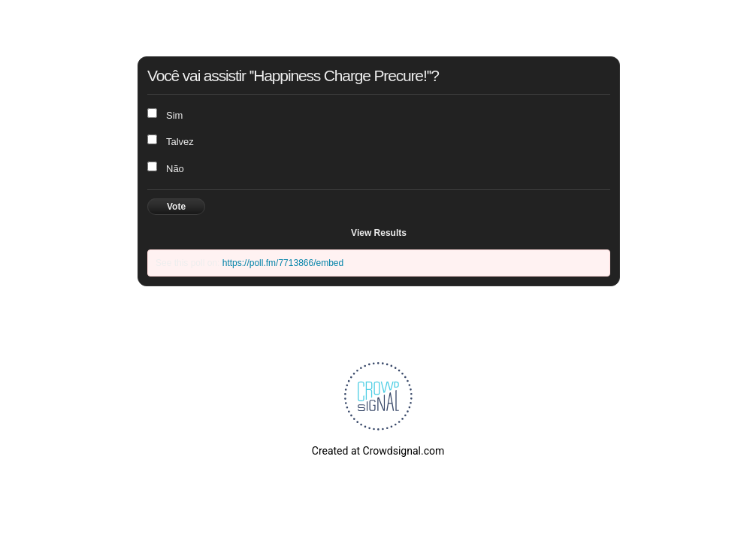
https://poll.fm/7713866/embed (283, 263)
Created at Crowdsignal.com (378, 451)
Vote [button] (176, 207)
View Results (379, 233)
